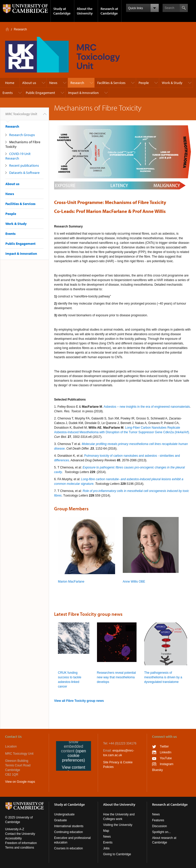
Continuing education (69, 832)
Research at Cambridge (109, 11)
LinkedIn (166, 752)
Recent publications (24, 165)
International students (69, 826)
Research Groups (22, 135)
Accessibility (13, 838)
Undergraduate (64, 814)
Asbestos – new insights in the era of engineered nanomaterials (147, 407)
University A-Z (15, 829)
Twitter (164, 746)
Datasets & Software (24, 173)
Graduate (60, 820)
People (144, 83)
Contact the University (20, 834)
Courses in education (69, 848)
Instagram (167, 764)
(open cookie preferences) (74, 756)
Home (7, 29)
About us (29, 83)
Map (106, 831)
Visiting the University (118, 825)
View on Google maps (20, 782)
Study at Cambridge (62, 11)
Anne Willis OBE (134, 582)
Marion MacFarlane (71, 582)
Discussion (160, 826)
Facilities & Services (111, 83)
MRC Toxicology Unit (21, 116)
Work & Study (172, 83)
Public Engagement (40, 93)
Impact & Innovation (83, 93)
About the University (85, 11)
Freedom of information (21, 843)
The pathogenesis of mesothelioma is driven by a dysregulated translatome (163, 677)
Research (20, 29)
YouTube (166, 758)
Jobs (106, 848)
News (53, 83)
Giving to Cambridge (117, 854)
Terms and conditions (20, 848)
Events (8, 93)
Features (158, 820)
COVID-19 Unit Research (18, 156)
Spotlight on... (161, 832)
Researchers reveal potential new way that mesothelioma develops (117, 677)
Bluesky (157, 770)
